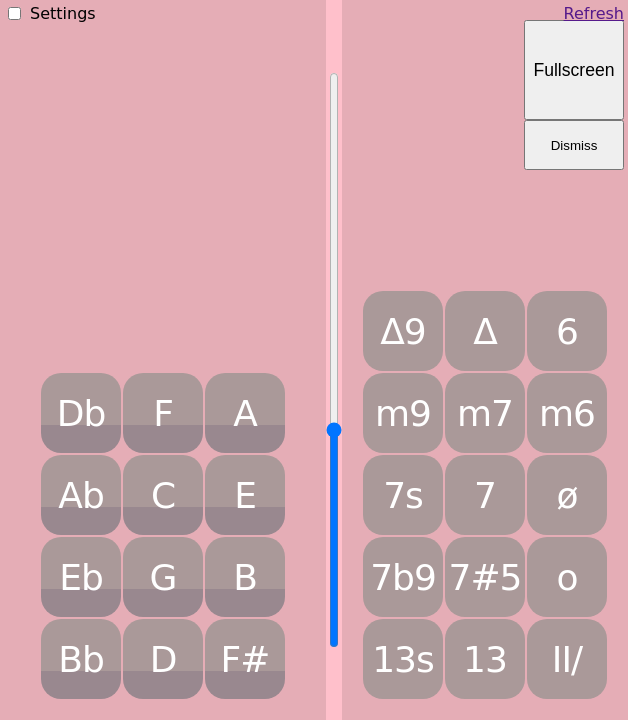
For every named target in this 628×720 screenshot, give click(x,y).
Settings (63, 13)
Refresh (594, 13)
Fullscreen (573, 70)
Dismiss (574, 145)
